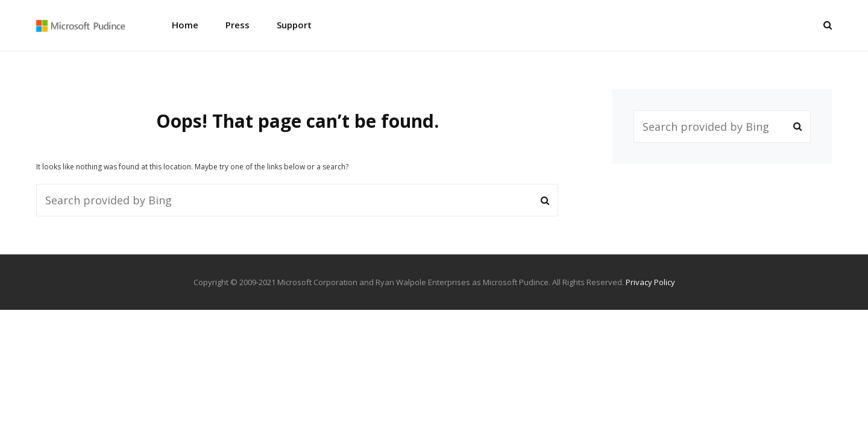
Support (294, 25)
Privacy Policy (650, 282)
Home (185, 25)
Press (237, 25)
